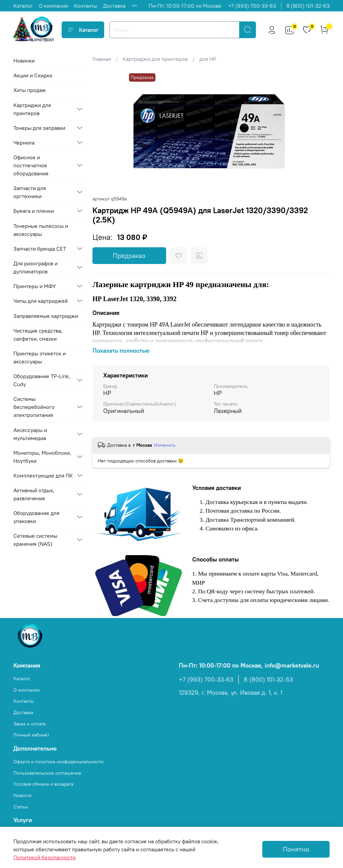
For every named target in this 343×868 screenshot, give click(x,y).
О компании (53, 6)
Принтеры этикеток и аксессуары (40, 357)
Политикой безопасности (45, 857)
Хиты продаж (30, 90)
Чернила (24, 143)
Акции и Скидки (33, 75)
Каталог (23, 6)
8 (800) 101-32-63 (308, 6)
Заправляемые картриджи (46, 316)
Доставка (114, 6)
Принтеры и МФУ (35, 286)
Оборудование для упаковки (36, 517)
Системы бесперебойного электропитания (34, 407)
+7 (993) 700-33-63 (252, 6)
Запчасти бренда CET (40, 249)
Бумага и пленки (34, 211)
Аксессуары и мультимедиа (30, 434)
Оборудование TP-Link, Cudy (42, 380)
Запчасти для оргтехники (30, 192)
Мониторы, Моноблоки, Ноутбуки (42, 457)
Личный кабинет (31, 735)
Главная (102, 59)
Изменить (165, 445)
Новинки (24, 61)
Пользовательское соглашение (47, 773)
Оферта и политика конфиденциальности (58, 762)
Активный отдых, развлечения (34, 494)
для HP (208, 59)
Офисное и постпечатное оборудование (31, 165)
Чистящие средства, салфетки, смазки (38, 335)
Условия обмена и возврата (43, 784)
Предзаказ (129, 255)
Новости (22, 795)
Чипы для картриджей (41, 301)
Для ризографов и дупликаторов (36, 267)
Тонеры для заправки (39, 128)
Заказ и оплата (29, 724)
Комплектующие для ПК (43, 475)
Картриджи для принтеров (155, 59)
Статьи (21, 807)
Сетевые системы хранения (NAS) (35, 540)
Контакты (86, 6)
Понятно (296, 849)
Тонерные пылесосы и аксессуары (41, 230)
